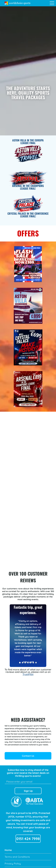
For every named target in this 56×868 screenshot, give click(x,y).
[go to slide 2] (23, 663)
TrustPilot (28, 674)
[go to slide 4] (28, 663)
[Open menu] (52, 3)
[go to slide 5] (31, 663)
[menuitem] (28, 850)
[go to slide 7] (36, 663)
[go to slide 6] (33, 663)
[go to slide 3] (25, 663)
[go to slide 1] (20, 663)
